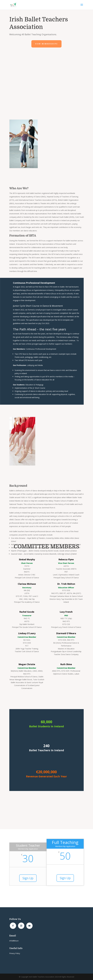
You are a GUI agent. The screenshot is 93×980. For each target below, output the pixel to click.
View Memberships (46, 44)
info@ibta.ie (14, 941)
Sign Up (28, 878)
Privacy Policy (15, 953)
